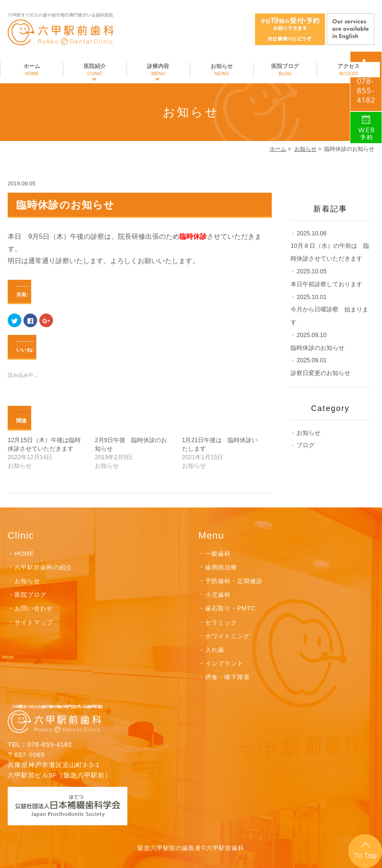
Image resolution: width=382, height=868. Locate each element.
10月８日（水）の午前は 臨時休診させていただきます (330, 246)
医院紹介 (95, 70)
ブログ (306, 445)
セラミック (221, 622)
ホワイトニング (228, 636)
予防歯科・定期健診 (234, 581)
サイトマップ (34, 622)
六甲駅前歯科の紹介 (43, 567)
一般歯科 (218, 554)
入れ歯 (215, 650)
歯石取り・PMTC (230, 608)
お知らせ (222, 70)
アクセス (348, 70)
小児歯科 (218, 595)
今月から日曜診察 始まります (329, 310)
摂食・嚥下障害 (228, 677)
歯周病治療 (221, 567)
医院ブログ (285, 70)
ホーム (32, 70)
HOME (24, 554)
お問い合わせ (34, 608)
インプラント (224, 663)
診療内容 (158, 70)
